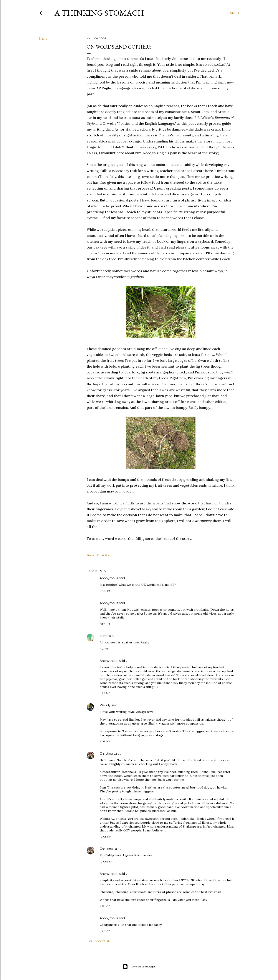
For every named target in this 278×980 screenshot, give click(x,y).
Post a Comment (99, 941)
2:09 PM (105, 741)
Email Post (104, 555)
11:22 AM (105, 693)
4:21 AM (105, 649)
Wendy (105, 705)
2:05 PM (105, 906)
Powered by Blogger (139, 967)
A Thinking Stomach (99, 13)
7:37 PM (105, 624)
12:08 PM (106, 591)
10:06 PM (106, 861)
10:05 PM (106, 837)
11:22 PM (105, 931)
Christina (106, 754)
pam (103, 636)
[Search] (232, 13)
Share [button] (43, 39)
